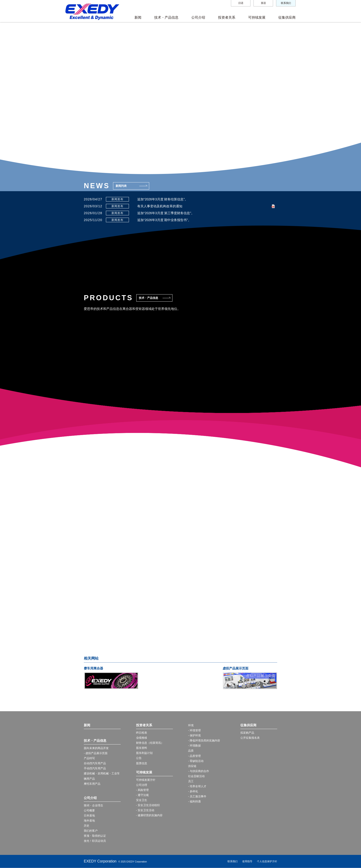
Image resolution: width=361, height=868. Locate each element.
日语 (241, 3)
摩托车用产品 (92, 784)
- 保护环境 (194, 735)
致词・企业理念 (93, 805)
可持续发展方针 (146, 780)
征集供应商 (287, 17)
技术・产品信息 (166, 17)
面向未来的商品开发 (96, 748)
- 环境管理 (194, 730)
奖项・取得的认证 (95, 836)
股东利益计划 (144, 753)
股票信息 (142, 763)
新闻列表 (121, 186)
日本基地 (89, 816)
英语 (263, 3)
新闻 (138, 17)
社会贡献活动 (196, 776)
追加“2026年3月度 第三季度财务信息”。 (166, 213)
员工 (191, 781)
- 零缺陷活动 (196, 761)
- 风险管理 (142, 790)
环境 (191, 725)
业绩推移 (142, 738)
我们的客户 (91, 831)
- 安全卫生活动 (145, 810)
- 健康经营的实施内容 (149, 815)
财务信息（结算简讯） (150, 743)
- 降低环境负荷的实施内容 (204, 741)
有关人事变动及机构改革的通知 (160, 206)
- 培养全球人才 (197, 786)
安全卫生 (142, 800)
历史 (87, 826)
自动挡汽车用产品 (95, 763)
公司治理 (142, 785)
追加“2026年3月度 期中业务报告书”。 (164, 220)
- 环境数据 (194, 746)
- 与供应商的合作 (199, 771)
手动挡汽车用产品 (95, 768)
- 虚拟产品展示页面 (96, 753)
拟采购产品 (247, 733)
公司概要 (89, 810)
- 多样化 (193, 791)
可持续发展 (257, 17)
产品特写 (89, 758)
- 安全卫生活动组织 (148, 805)
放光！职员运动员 (95, 841)
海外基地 (89, 821)
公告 (139, 758)
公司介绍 (198, 17)
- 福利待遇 (194, 802)
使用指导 (247, 861)
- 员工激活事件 (197, 796)
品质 (191, 751)
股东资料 (142, 748)
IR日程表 (142, 733)
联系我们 (286, 3)
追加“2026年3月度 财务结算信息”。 (163, 199)
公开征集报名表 (250, 738)
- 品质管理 (194, 756)
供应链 (192, 766)
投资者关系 (227, 17)
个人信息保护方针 (267, 861)
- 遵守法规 (142, 795)
